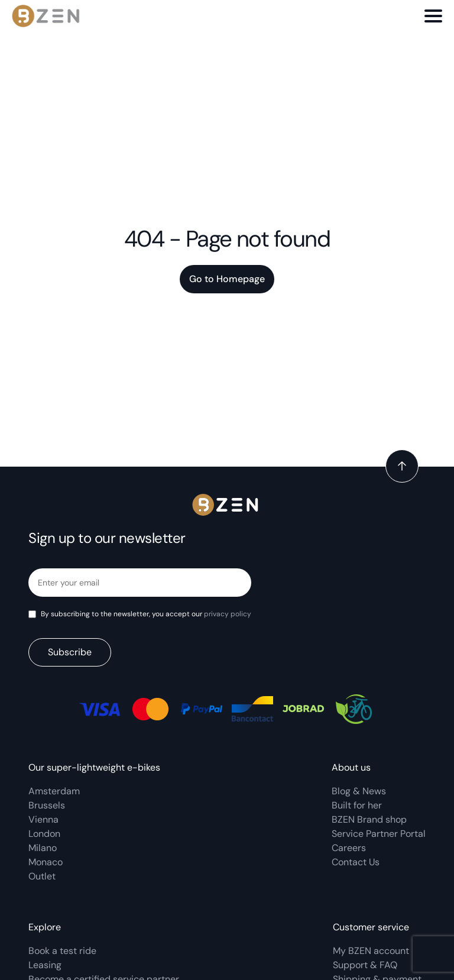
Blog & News (359, 791)
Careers (349, 848)
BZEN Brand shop (369, 819)
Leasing (45, 965)
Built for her (357, 805)
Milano (43, 848)
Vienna (43, 819)
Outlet (42, 876)
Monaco (46, 862)
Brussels (47, 805)
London (44, 834)
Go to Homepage (227, 279)
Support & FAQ (365, 965)
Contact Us (356, 862)
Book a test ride (62, 951)
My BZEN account (371, 951)
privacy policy (228, 614)
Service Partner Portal (379, 834)
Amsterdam (54, 791)
